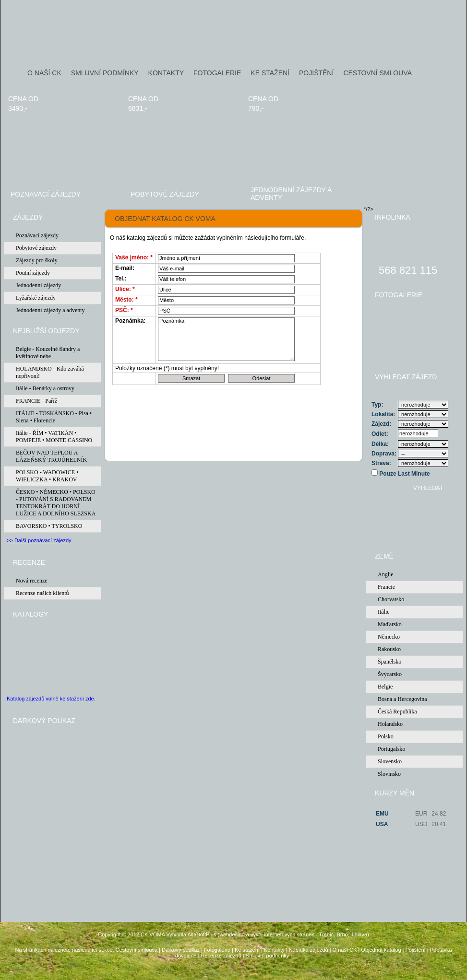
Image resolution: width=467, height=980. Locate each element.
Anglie (386, 574)
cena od (23, 99)
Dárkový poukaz (181, 950)
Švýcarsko (390, 674)
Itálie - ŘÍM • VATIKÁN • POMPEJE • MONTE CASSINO (54, 437)
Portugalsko (391, 749)
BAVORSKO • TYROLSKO (49, 526)
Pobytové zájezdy (165, 194)
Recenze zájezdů (221, 956)
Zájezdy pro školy (37, 260)
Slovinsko (389, 774)
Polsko (386, 736)
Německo (389, 637)
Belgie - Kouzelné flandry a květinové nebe (48, 353)
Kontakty (274, 950)
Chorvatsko (391, 599)
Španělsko (389, 662)
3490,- (18, 108)
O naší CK (345, 950)
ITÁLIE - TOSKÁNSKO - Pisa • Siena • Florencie (54, 417)
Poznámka (226, 339)
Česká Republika (397, 712)
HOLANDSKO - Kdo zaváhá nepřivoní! (50, 372)
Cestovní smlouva (137, 950)
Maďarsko (390, 624)
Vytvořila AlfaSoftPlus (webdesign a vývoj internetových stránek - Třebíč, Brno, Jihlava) (267, 934)
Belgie (385, 687)
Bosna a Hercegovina (402, 699)
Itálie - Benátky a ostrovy (45, 388)
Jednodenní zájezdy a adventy (291, 194)
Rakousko (389, 649)
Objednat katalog (381, 950)
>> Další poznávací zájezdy (39, 540)
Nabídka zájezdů (309, 950)
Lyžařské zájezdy (36, 298)
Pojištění (415, 950)
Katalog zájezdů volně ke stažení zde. (51, 699)
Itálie (384, 612)
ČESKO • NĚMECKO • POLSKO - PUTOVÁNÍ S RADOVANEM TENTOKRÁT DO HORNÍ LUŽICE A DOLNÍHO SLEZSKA (56, 503)
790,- (256, 108)
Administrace (234, 971)
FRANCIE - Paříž (36, 401)
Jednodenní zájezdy (38, 285)
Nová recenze (32, 581)
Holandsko (390, 724)
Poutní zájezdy (33, 273)
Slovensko (390, 761)
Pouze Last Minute (404, 474)
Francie (386, 587)
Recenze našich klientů (42, 593)
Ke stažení (247, 950)
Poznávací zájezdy (46, 194)
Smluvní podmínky (267, 956)
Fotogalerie (217, 950)
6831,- (138, 108)
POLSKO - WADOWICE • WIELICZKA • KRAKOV (47, 476)
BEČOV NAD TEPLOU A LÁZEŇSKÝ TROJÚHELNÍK (51, 456)
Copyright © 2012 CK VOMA (131, 934)
